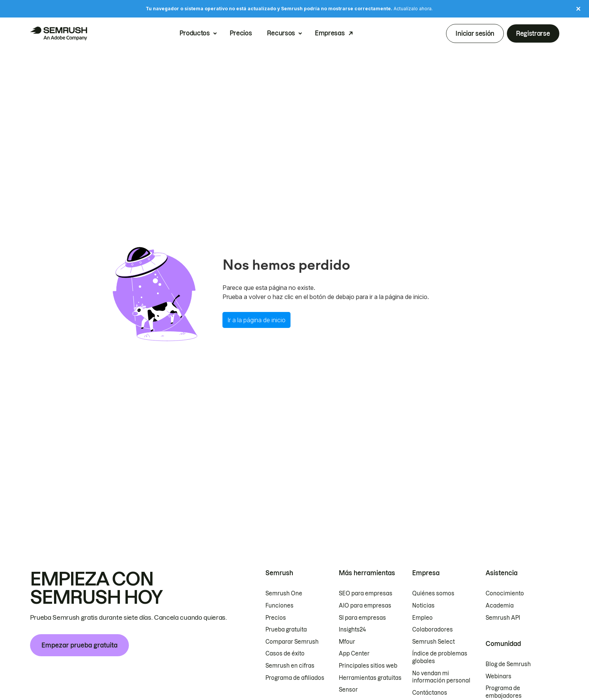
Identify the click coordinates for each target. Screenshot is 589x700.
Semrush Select (433, 642)
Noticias (423, 606)
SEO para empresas (366, 593)
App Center (354, 654)
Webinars (499, 676)
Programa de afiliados (295, 678)
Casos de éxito (285, 654)
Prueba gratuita (286, 630)
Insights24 (352, 630)
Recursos (281, 33)
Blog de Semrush (508, 664)
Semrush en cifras (290, 666)
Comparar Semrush (292, 642)
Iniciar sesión (475, 33)
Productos (195, 33)
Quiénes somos (433, 593)
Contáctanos (430, 693)
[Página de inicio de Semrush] (59, 33)
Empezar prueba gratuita (79, 645)
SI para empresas (362, 618)
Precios (241, 33)
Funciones (279, 606)
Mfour (347, 642)
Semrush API (503, 618)
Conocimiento (505, 593)
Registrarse (533, 33)
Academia (500, 606)
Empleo (422, 618)
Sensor (348, 690)
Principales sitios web (368, 666)
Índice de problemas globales (440, 657)
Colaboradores (433, 630)
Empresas (330, 33)
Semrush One (284, 593)
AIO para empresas (365, 606)
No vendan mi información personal (441, 677)
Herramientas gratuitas (370, 678)
